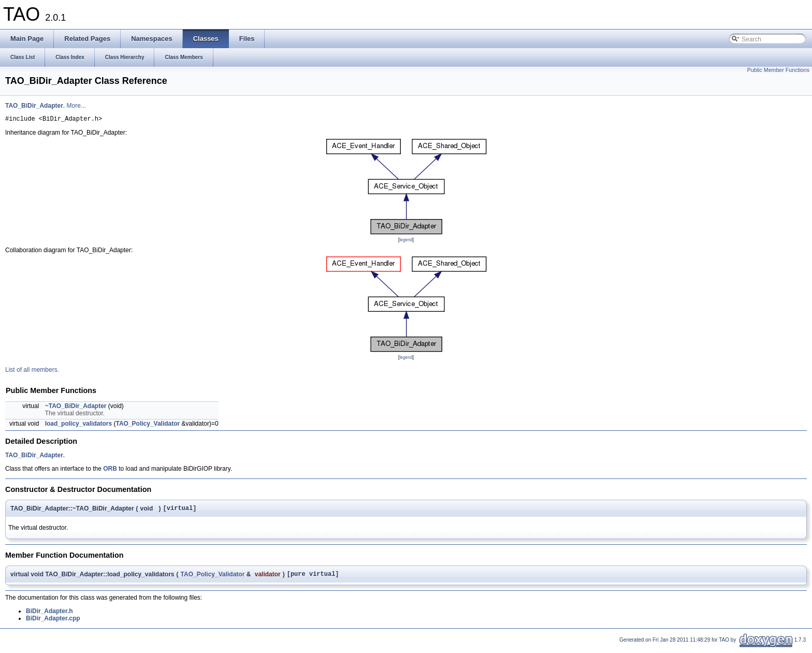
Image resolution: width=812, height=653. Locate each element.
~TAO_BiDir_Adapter (76, 408)
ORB (110, 470)
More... (76, 106)
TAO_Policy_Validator (148, 425)
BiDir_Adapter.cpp (53, 623)
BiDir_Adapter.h (49, 616)
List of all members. (32, 371)
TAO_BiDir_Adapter (34, 106)
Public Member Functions (778, 70)
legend (406, 241)
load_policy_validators (78, 425)
